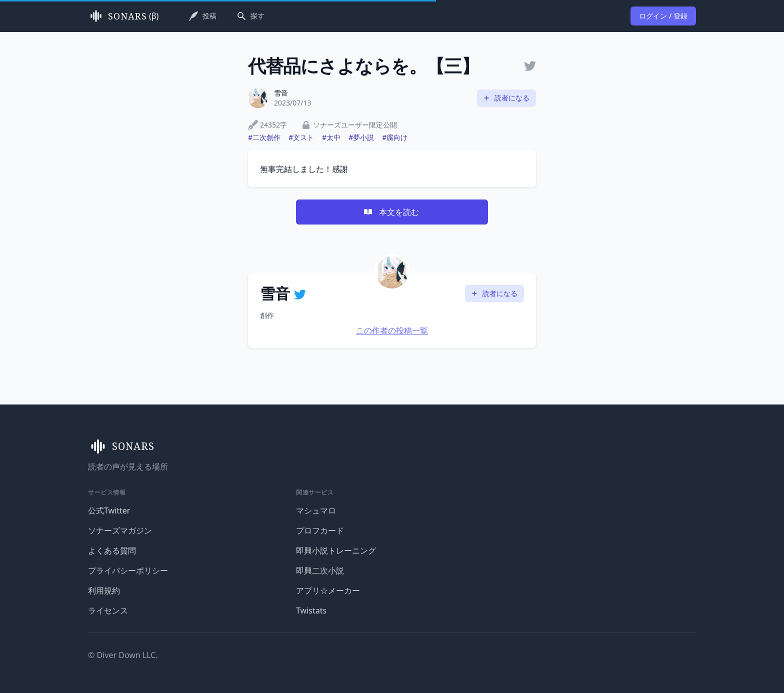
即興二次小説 (320, 570)
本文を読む (391, 212)
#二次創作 (264, 137)
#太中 (331, 137)
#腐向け (395, 137)
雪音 (281, 93)
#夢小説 (361, 137)
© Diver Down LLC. (123, 655)
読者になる (506, 98)
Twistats (311, 610)
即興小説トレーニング (336, 550)
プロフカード (320, 530)
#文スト (301, 137)
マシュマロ (316, 510)
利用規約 (104, 590)
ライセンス (108, 610)
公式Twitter (109, 510)
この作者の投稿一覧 (392, 330)
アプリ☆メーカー (328, 590)
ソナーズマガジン (120, 530)
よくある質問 (112, 550)
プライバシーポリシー (128, 570)
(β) (123, 16)
